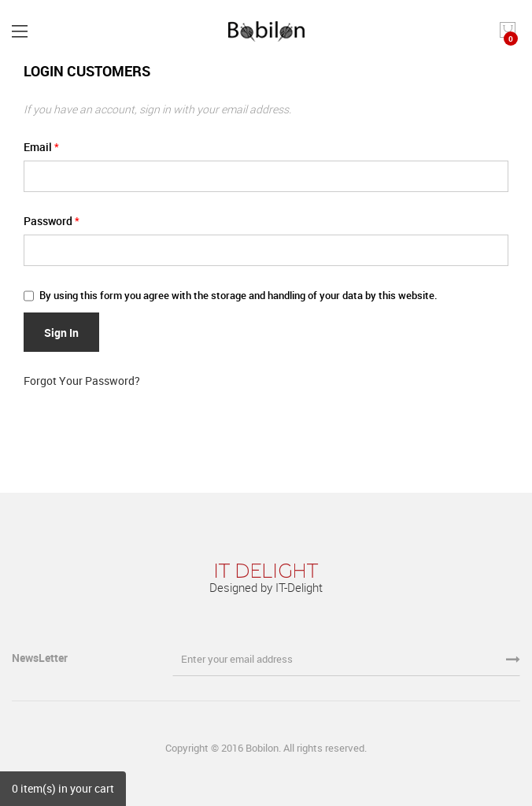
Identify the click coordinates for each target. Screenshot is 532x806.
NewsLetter (41, 658)
